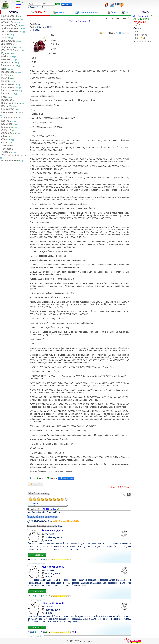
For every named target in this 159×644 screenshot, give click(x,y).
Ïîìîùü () (139, 38)
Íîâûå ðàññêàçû (9, 16)
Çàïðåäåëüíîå (8, 47)
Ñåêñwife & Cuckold (11, 112)
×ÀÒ (136, 25)
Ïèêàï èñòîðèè (8, 88)
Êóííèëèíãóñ (7, 63)
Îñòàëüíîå (6, 78)
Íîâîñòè (137, 32)
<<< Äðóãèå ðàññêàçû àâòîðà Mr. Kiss (45, 512)
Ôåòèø (5, 140)
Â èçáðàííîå (36, 484)
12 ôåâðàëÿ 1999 (53, 537)
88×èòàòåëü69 (49, 509)
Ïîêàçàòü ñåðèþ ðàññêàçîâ (117, 18)
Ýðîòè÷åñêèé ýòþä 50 (53, 567)
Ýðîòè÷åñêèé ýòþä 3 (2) (54, 531)
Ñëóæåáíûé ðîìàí (10, 118)
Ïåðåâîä (5, 81)
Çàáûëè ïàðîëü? (35, 7)
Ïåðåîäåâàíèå (8, 84)
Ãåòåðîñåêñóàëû (10, 31)
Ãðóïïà (5, 35)
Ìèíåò (4, 69)
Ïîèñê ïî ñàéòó (140, 35)
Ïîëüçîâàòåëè (140, 22)
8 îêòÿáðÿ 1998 (52, 610)
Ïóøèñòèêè (7, 100)
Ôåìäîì (4, 136)
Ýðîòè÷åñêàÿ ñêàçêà (12, 155)
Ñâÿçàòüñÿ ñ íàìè (142, 41)
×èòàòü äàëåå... (37, 555)
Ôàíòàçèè (6, 130)
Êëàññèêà (6, 59)
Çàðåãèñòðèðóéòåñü (40, 521)
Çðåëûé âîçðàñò (10, 50)
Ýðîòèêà (6, 152)
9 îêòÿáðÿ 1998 (44, 27)
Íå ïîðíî (4, 75)
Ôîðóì (136, 29)
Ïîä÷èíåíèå (6, 94)
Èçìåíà (5, 53)
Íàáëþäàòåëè (8, 72)
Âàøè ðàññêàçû (9, 25)
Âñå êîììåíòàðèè (141, 16)
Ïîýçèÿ (4, 97)
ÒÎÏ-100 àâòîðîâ (141, 19)
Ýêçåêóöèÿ (7, 146)
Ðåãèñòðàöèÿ (67, 4)
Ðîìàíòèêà (6, 106)
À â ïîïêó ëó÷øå (9, 19)
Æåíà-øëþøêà (8, 41)
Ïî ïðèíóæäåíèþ (9, 91)
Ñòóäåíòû (6, 127)
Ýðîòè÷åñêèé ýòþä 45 (53, 603)
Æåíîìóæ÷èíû (8, 44)
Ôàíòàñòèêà (8, 133)
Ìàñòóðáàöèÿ (8, 66)
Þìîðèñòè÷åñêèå (10, 160)
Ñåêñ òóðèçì (8, 109)
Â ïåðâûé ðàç (8, 22)
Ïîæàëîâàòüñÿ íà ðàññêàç (119, 487)
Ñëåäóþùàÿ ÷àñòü (66, 478)
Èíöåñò (5, 56)
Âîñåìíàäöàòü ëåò (10, 28)
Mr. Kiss (41, 24)
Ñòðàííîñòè (7, 124)
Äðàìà (4, 38)
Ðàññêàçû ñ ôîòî (10, 103)
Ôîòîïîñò (5, 143)
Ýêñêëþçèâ (7, 149)
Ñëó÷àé (5, 121)
